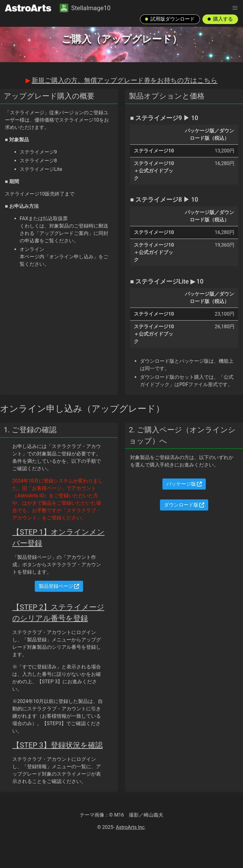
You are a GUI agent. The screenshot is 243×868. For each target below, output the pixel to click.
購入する (220, 19)
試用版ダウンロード (170, 19)
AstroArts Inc (130, 827)
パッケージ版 (184, 484)
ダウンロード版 (184, 505)
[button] (235, 8)
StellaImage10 (85, 8)
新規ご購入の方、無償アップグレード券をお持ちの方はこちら (125, 80)
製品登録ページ (59, 586)
